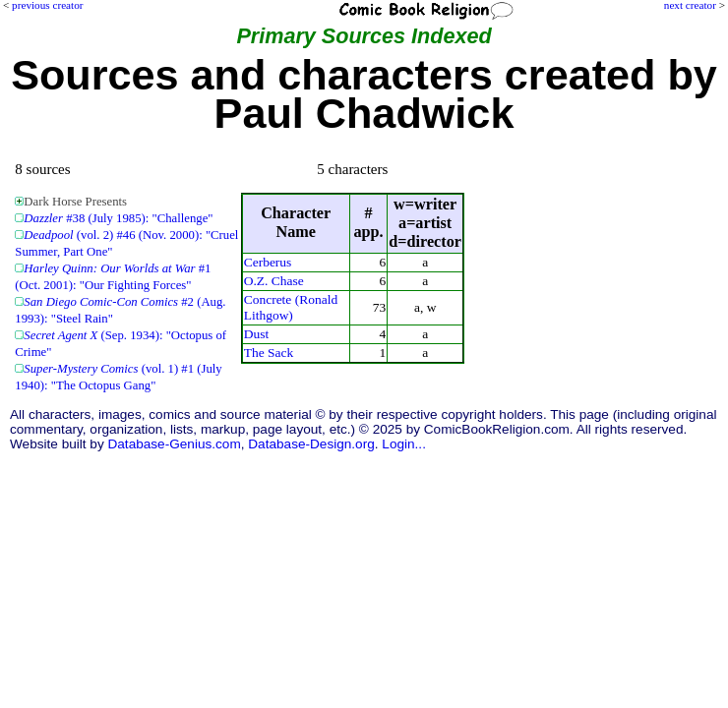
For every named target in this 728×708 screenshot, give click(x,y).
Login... (404, 444)
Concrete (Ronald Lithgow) (291, 307)
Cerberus (268, 262)
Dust (256, 334)
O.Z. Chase (274, 281)
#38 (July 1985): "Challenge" (118, 218)
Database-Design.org (311, 444)
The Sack (269, 353)
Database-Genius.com (174, 444)
